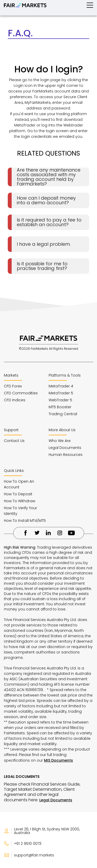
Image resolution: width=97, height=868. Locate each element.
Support (11, 430)
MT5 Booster (60, 407)
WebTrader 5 (60, 400)
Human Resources (66, 455)
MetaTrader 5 (61, 393)
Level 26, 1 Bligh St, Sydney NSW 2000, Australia (42, 831)
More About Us (62, 430)
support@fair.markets (29, 855)
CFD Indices (15, 400)
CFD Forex (13, 386)
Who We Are (60, 441)
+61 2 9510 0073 (23, 844)
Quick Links (14, 471)
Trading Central (63, 414)
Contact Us (14, 441)
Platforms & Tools (65, 375)
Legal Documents (65, 448)
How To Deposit (18, 494)
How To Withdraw (20, 501)
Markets (11, 375)
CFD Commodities (21, 393)
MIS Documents (58, 760)
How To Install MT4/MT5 (25, 521)
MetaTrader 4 (61, 386)
